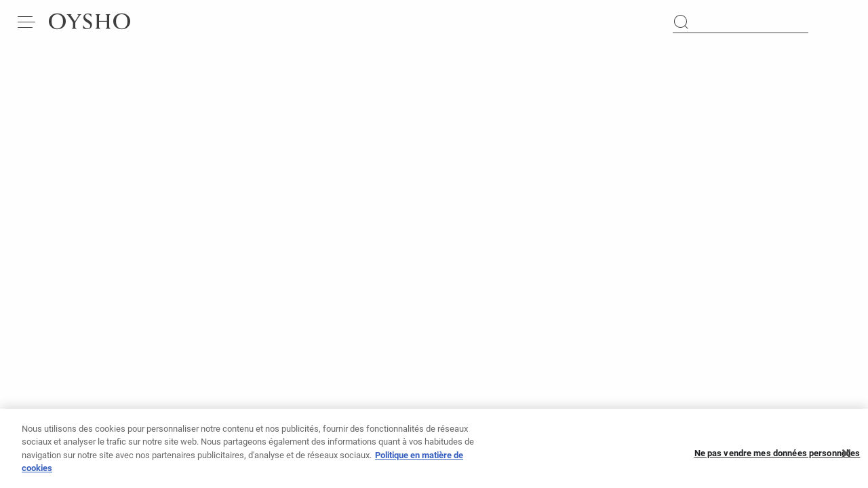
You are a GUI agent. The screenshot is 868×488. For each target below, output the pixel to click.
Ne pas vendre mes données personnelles (777, 456)
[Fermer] (846, 456)
